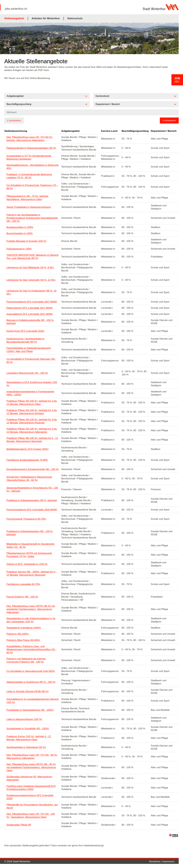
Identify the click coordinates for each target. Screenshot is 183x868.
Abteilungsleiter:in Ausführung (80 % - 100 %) (31, 682)
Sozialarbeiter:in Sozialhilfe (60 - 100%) (28, 729)
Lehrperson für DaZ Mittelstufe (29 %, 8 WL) (30, 268)
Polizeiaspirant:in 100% (19, 249)
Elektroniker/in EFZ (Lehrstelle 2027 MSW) (30, 308)
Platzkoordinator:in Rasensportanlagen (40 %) (31, 148)
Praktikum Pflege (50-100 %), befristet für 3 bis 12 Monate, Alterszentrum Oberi (32, 403)
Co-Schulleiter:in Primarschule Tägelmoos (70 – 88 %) (32, 187)
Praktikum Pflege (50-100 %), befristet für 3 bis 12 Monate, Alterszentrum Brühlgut (32, 412)
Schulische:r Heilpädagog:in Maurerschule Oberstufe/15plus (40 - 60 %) (29, 479)
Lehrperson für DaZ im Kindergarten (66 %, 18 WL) (31, 292)
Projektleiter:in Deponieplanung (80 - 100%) (30, 710)
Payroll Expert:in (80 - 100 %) (22, 597)
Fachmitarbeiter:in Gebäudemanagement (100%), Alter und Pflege (29, 350)
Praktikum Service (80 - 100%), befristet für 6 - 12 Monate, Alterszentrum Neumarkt (31, 573)
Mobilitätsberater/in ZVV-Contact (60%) (28, 449)
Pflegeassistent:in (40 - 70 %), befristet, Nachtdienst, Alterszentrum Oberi (28, 198)
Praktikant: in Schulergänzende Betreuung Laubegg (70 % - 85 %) (29, 176)
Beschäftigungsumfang (135, 131)
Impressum (168, 862)
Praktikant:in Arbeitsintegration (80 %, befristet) (32, 500)
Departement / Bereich (164, 131)
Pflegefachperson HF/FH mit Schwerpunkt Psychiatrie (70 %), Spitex (29, 555)
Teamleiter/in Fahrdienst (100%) (24, 628)
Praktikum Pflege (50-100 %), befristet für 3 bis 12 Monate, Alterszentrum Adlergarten (32, 430)
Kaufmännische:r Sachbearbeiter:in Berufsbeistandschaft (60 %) (25, 340)
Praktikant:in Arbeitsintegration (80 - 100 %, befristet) (30, 533)
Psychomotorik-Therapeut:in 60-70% (26, 519)
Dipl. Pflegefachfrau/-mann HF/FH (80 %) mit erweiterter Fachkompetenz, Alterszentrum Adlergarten (31, 609)
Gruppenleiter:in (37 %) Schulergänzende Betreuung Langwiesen (29, 157)
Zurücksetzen (15, 121)
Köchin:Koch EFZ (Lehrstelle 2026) (25, 331)
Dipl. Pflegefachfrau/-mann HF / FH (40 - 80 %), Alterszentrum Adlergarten (32, 757)
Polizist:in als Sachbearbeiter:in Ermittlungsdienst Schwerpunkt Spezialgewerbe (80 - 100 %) (32, 218)
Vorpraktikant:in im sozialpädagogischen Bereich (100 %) (33, 701)
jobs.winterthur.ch (16, 9)
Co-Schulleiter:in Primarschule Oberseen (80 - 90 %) (31, 361)
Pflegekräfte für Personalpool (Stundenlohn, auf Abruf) (32, 806)
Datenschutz (75, 18)
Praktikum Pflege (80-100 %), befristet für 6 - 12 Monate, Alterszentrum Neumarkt (32, 440)
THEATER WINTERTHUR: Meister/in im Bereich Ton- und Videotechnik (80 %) (33, 257)
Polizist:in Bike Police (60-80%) (23, 640)
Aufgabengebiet (70, 131)
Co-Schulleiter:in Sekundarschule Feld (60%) (31, 671)
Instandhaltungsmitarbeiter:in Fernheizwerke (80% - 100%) (30, 393)
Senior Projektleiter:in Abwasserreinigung (29, 207)
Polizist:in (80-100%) (18, 634)
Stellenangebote (14, 18)
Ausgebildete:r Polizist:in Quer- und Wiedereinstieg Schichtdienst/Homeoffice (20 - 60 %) (31, 649)
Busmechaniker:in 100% (20, 233)
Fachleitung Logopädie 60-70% (23, 584)
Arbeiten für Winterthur (46, 18)
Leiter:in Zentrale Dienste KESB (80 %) (28, 691)
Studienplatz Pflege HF (19, 825)
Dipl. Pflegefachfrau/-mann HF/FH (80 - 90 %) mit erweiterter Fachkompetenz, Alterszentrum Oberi (31, 767)
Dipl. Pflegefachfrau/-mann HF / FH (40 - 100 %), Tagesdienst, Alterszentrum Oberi (31, 816)
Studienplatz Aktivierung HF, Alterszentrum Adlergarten (29, 778)
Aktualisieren (170, 121)
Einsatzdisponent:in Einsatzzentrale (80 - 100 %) (33, 469)
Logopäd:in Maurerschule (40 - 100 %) (27, 373)
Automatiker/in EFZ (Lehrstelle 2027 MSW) (30, 314)
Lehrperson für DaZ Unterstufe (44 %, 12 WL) (31, 280)
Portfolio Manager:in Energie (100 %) (26, 241)
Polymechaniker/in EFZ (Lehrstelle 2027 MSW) (32, 302)
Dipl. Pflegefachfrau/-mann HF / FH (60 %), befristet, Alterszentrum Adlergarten (30, 139)
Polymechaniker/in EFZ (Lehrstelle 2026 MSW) (32, 510)
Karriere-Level (109, 131)
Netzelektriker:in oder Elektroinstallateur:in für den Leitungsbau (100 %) (31, 620)
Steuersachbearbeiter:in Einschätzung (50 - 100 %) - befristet (32, 489)
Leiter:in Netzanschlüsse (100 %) (24, 719)
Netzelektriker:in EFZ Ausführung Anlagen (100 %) (32, 384)
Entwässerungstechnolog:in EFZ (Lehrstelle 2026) (30, 797)
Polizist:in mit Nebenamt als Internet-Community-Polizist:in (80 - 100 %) (26, 660)
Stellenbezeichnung (16, 131)
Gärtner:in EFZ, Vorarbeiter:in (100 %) (27, 564)
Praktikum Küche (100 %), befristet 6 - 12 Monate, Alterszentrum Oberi (29, 738)
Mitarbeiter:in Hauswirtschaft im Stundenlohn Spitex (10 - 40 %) (31, 546)
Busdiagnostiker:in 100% (20, 227)
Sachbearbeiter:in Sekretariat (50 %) (26, 747)
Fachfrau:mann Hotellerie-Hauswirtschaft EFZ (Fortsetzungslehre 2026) (31, 788)
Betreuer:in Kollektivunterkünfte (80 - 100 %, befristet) (30, 322)
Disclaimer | (156, 862)
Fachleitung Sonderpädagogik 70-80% (27, 460)
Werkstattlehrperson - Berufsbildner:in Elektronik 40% (32, 167)
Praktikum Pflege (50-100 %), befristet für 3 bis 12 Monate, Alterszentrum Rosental (32, 421)
